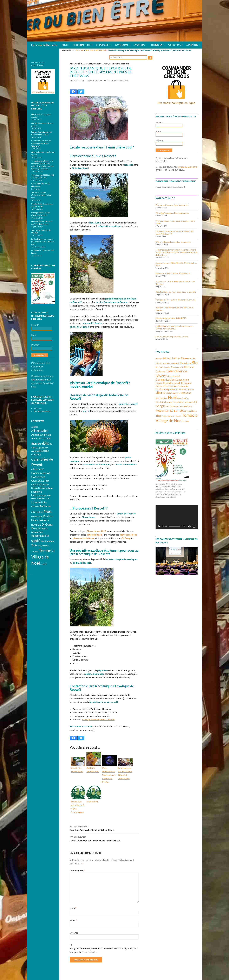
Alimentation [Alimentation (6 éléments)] (171, 358)
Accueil (65, 45)
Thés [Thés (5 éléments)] (158, 416)
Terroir (125, 64)
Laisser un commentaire (118, 81)
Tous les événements (42, 411)
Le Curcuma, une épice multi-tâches (172, 337)
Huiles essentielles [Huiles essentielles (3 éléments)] (178, 389)
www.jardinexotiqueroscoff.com (98, 719)
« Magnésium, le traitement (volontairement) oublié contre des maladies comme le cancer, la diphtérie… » (177, 252)
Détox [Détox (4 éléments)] (159, 386)
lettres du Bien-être (187, 167)
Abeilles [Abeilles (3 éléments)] (159, 358)
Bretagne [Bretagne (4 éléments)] (189, 367)
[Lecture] (159, 526)
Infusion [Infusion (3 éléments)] (190, 389)
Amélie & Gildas (95, 81)
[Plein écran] (194, 526)
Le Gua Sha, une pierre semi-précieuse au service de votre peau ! (174, 327)
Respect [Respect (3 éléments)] (176, 406)
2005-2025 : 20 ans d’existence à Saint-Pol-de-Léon (42, 195)
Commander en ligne (81, 45)
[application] (177, 517)
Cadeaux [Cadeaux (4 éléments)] (160, 371)
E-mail (74, 920)
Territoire (115, 64)
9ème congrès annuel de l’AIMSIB (171, 318)
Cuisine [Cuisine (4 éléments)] (188, 383)
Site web (74, 933)
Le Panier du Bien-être (44, 45)
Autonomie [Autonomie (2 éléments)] (175, 364)
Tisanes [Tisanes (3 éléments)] (178, 416)
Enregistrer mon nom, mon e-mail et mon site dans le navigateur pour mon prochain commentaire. (104, 950)
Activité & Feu (192, 45)
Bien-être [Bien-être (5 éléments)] (185, 363)
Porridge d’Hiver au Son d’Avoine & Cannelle (175, 300)
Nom (73, 908)
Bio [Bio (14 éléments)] (195, 363)
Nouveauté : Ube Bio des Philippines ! (173, 273)
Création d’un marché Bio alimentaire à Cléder (104, 828)
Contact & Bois (103, 45)
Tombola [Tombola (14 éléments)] (190, 415)
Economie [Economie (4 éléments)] (183, 386)
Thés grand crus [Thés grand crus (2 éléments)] (168, 416)
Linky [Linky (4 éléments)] (168, 393)
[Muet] (189, 526)
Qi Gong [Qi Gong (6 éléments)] (47, 524)
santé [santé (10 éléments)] (178, 410)
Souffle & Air (157, 45)
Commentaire (77, 870)
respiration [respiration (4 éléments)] (186, 406)
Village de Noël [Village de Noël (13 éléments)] (169, 421)
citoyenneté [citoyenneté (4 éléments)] (174, 376)
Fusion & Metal (174, 45)
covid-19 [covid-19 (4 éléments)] (179, 383)
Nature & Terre (122, 45)
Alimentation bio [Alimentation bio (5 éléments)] (41, 435)
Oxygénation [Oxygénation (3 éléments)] (183, 398)
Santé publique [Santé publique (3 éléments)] (190, 411)
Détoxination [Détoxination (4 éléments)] (170, 386)
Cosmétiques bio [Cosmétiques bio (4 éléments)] (165, 383)
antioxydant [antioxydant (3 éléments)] (165, 363)
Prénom (159, 141)
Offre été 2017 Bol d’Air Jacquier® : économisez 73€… (104, 839)
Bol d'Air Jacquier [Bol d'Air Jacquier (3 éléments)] (163, 367)
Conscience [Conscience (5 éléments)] (182, 380)
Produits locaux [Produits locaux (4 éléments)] (164, 402)
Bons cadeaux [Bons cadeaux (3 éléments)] (177, 367)
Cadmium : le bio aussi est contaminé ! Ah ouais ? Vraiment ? (41, 143)
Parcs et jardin (101, 64)
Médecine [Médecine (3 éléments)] (176, 393)
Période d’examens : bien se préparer (172, 213)
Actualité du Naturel (96, 50)
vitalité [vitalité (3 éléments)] (186, 421)
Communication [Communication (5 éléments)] (165, 380)
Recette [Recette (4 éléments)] (168, 406)
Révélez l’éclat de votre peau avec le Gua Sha (176, 292)
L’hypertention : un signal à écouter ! (172, 205)
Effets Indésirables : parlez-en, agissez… (174, 242)
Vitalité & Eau (139, 45)
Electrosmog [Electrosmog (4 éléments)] (162, 389)
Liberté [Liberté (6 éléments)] (160, 393)
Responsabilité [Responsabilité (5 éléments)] (164, 411)
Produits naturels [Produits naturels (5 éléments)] (183, 402)
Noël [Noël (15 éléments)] (172, 397)
